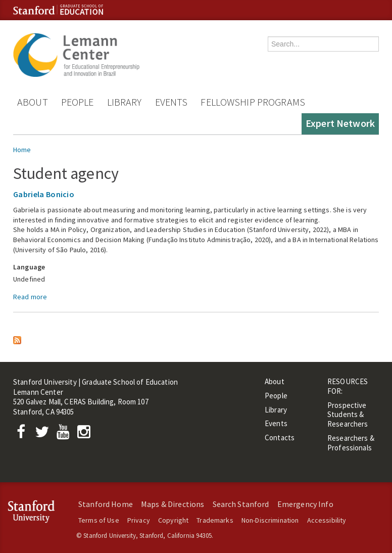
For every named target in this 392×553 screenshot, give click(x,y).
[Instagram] (86, 434)
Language (29, 267)
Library (125, 102)
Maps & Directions (173, 504)
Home (22, 150)
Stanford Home (106, 504)
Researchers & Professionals (351, 443)
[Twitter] (45, 434)
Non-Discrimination (270, 520)
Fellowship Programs (253, 102)
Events (171, 102)
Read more (30, 297)
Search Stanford (241, 504)
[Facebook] (24, 434)
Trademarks (215, 520)
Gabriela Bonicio (44, 194)
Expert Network (340, 123)
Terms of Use (99, 520)
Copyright (173, 520)
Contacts (280, 437)
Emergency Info (305, 504)
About (33, 102)
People (78, 102)
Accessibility (327, 520)
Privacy (139, 520)
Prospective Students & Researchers (348, 415)
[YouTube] (65, 434)
